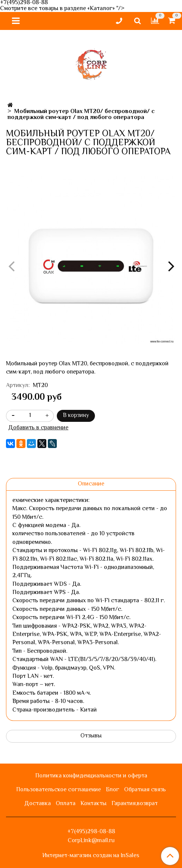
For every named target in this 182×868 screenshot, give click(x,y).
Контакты (93, 804)
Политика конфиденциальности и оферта (91, 776)
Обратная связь (145, 790)
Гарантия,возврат (135, 804)
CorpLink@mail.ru (91, 841)
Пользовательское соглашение (58, 790)
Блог (112, 790)
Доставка (38, 804)
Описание (91, 484)
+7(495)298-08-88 (91, 832)
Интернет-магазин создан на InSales (91, 856)
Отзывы (91, 736)
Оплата (66, 804)
